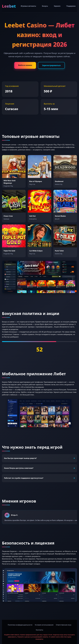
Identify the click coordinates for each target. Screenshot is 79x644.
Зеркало (57, 6)
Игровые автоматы (28, 6)
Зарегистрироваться (51, 65)
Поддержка (71, 6)
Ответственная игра (64, 625)
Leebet (9, 6)
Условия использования (44, 625)
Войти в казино (25, 65)
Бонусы (45, 6)
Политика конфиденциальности (20, 625)
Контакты (39, 630)
